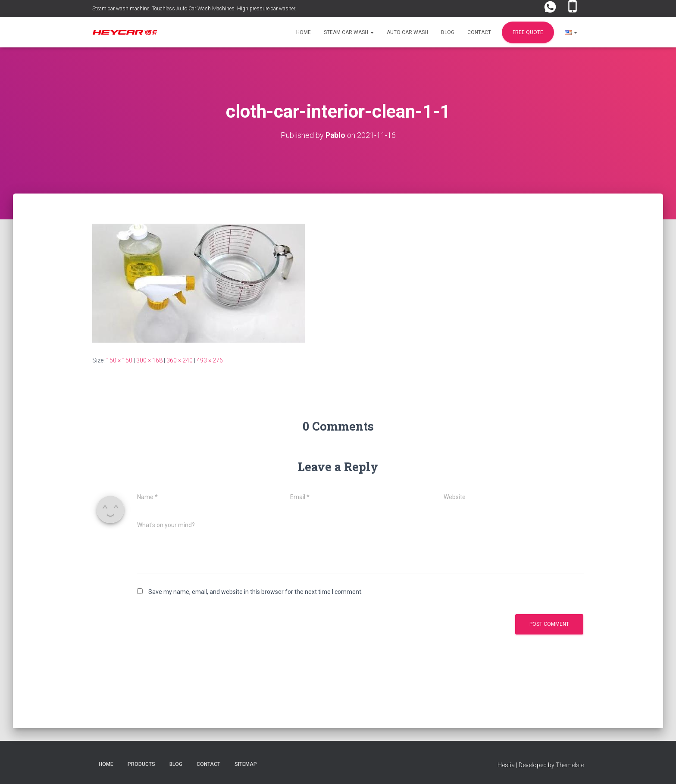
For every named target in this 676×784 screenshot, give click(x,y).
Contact (479, 32)
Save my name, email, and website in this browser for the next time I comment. (255, 592)
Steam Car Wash (349, 32)
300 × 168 (149, 360)
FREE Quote (528, 32)
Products (141, 764)
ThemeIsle (570, 765)
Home (304, 32)
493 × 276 (210, 360)
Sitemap (246, 764)
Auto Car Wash (407, 32)
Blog (448, 32)
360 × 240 (180, 360)
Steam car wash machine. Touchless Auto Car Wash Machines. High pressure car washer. (194, 9)
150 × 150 (119, 360)
